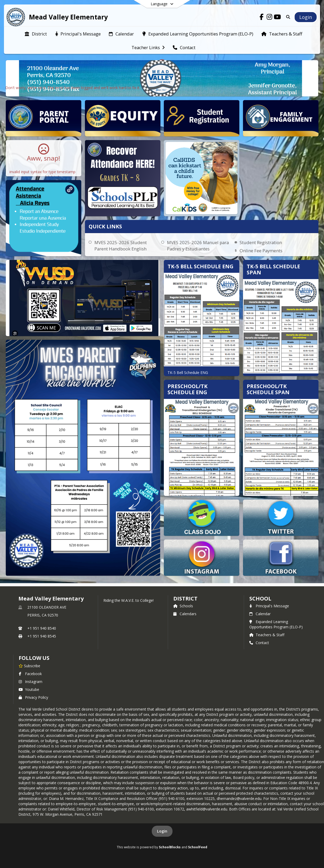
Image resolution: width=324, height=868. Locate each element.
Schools (183, 606)
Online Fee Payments (261, 251)
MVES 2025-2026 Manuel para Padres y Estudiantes (198, 246)
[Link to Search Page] (287, 17)
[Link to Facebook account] (262, 18)
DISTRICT (185, 599)
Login (162, 831)
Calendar (260, 614)
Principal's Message (269, 606)
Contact (259, 643)
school (260, 599)
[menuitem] (36, 33)
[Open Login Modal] (306, 17)
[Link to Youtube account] (277, 18)
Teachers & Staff (267, 635)
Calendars (185, 614)
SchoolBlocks (170, 847)
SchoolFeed (198, 847)
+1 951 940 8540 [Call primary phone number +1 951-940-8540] (42, 628)
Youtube (29, 689)
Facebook (30, 674)
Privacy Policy (33, 697)
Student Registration (261, 242)
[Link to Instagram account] (270, 18)
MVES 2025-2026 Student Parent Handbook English (121, 246)
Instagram (31, 682)
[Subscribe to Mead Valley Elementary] (29, 666)
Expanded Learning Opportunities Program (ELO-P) (276, 624)
